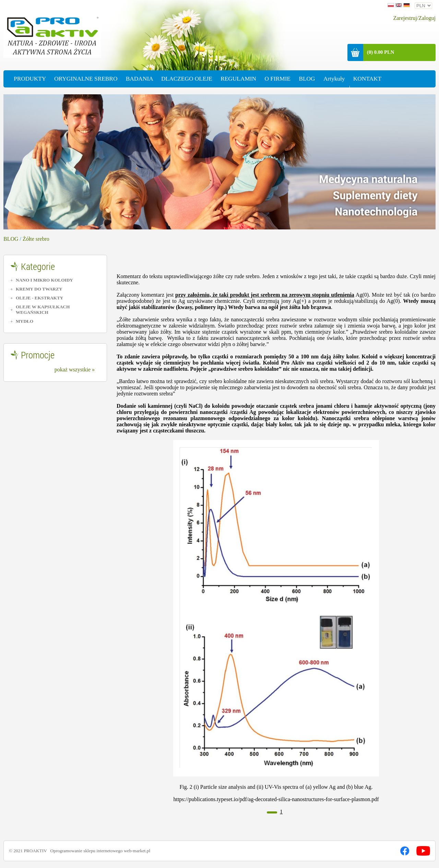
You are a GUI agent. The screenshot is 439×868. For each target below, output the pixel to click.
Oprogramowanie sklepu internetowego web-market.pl (100, 851)
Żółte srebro (36, 239)
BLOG (11, 239)
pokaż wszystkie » (75, 370)
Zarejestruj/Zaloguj (414, 18)
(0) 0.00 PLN (381, 52)
